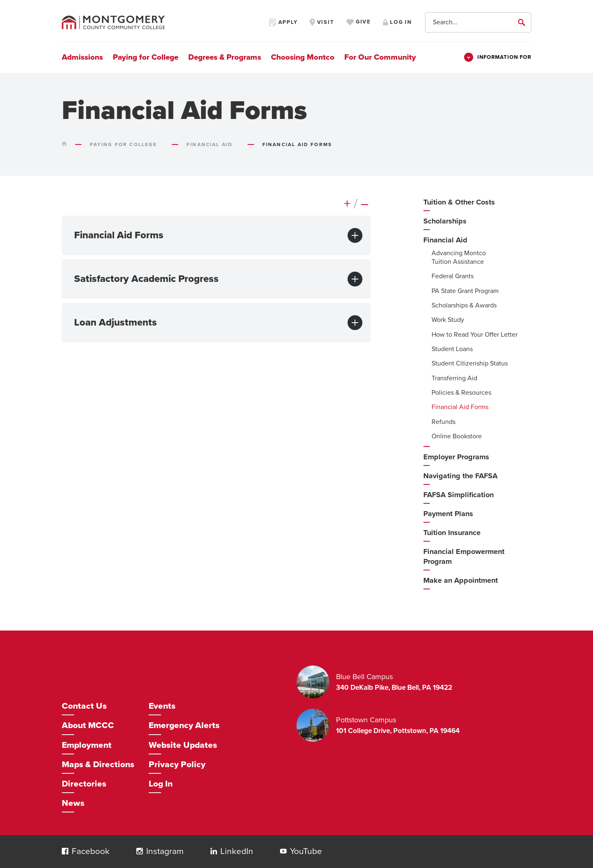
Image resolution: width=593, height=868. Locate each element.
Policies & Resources (461, 393)
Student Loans (452, 349)
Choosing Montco (303, 57)
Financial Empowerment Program (464, 556)
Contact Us (84, 706)
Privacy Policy (177, 764)
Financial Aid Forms (460, 407)
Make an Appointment (461, 580)
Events (162, 706)
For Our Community (380, 57)
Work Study (448, 320)
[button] (65, 851)
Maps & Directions (98, 764)
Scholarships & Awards (464, 305)
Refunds (444, 422)
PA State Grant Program (465, 291)
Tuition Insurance (452, 533)
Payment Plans (448, 514)
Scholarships (445, 221)
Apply (284, 22)
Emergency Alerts (184, 725)
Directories (84, 784)
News (73, 803)
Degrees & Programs (225, 57)
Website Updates (183, 745)
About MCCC (88, 725)
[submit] (523, 22)
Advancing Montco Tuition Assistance (459, 257)
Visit (322, 22)
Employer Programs (456, 457)
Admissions (82, 57)
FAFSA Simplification (459, 495)
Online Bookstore (457, 436)
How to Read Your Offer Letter (475, 335)
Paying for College (146, 57)
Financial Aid (445, 240)
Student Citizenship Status (470, 363)
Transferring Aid (454, 378)
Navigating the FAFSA (460, 476)
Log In (161, 784)
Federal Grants (453, 276)
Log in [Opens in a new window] (397, 22)
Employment (87, 745)
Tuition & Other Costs (459, 202)
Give (359, 22)
